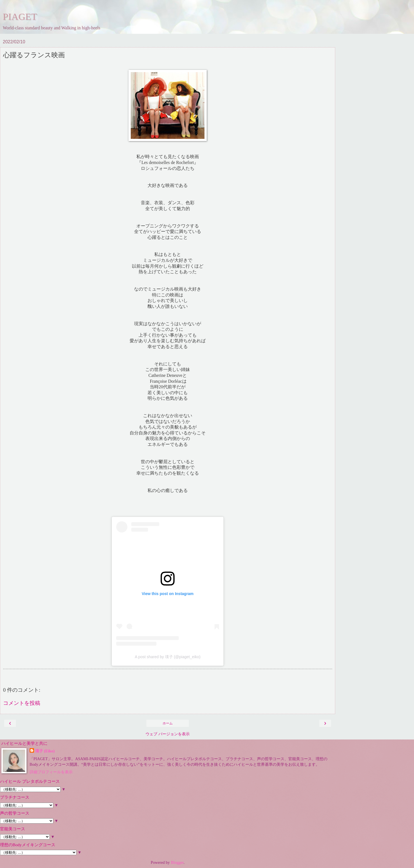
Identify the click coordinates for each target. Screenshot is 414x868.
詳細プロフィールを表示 (51, 772)
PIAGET (20, 16)
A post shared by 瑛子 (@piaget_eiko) (167, 657)
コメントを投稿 (22, 703)
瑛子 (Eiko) (45, 751)
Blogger (177, 862)
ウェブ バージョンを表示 (168, 734)
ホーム (168, 723)
